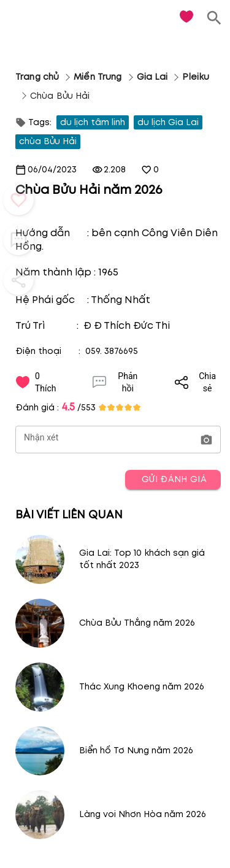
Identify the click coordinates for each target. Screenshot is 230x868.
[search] (214, 18)
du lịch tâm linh (93, 122)
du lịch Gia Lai (168, 122)
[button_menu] (18, 200)
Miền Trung (98, 77)
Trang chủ (37, 77)
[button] (206, 440)
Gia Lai (152, 77)
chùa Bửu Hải (48, 141)
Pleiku (196, 77)
